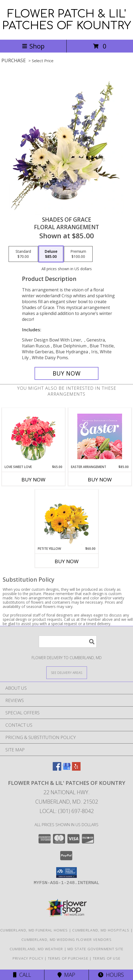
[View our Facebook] (57, 769)
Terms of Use (107, 958)
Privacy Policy (28, 958)
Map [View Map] (66, 975)
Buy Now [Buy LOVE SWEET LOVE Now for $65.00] (33, 480)
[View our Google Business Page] (67, 769)
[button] (66, 873)
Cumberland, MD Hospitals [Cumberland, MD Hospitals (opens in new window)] (101, 930)
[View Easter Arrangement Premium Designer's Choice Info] (100, 436)
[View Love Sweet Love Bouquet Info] (33, 436)
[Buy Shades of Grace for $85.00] (66, 373)
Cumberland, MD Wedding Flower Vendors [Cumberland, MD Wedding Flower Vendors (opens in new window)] (66, 940)
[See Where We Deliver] (67, 672)
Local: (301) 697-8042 (67, 811)
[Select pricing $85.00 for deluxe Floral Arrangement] (51, 254)
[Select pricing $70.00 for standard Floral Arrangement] (23, 254)
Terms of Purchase (68, 958)
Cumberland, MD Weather (36, 949)
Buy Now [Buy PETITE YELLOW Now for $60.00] (67, 561)
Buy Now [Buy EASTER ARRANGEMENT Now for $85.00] (100, 480)
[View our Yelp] (76, 769)
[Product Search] (68, 642)
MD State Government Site (95, 949)
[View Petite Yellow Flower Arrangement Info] (66, 518)
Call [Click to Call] (22, 975)
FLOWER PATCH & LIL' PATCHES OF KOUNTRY (66, 20)
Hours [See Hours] (111, 975)
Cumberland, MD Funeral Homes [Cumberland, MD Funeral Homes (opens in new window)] (34, 930)
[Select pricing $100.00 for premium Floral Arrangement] (78, 254)
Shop (33, 46)
